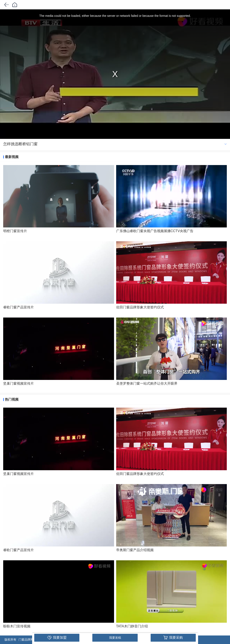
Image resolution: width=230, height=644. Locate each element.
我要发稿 (115, 638)
